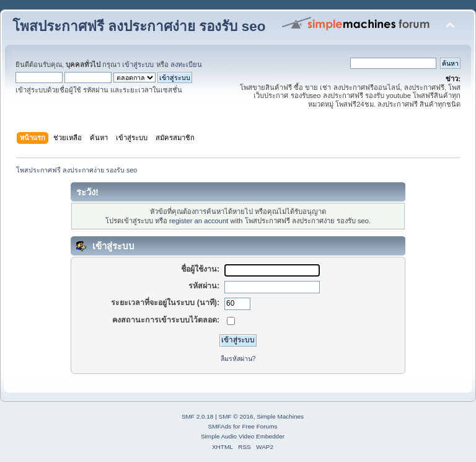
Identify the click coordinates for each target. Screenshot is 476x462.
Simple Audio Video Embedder (243, 436)
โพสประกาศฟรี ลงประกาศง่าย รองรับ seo (139, 26)
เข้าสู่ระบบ (138, 64)
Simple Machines (280, 416)
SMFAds (220, 426)
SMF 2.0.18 (198, 416)
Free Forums (259, 426)
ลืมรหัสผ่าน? (238, 358)
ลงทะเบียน (186, 64)
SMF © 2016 (236, 416)
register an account (199, 221)
